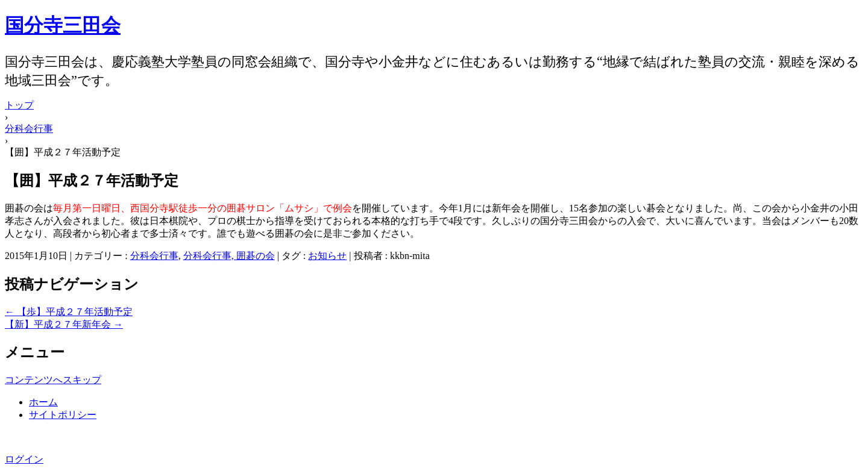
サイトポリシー (63, 415)
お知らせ (327, 256)
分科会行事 (154, 256)
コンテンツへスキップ (53, 380)
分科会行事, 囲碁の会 (229, 256)
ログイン (24, 459)
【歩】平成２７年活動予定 (69, 312)
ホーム (43, 402)
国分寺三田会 (63, 25)
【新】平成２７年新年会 (64, 324)
